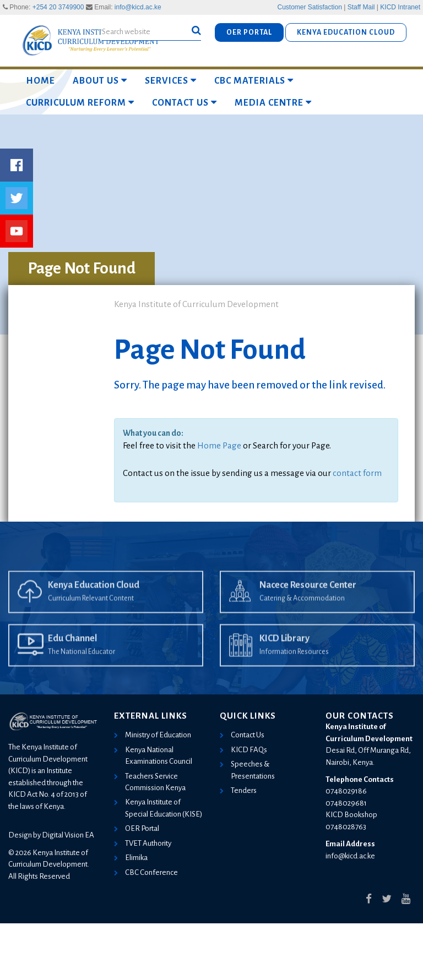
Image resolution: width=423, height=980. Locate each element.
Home (40, 81)
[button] (196, 31)
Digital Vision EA (68, 835)
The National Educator (82, 667)
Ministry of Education (158, 735)
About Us (100, 81)
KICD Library (284, 654)
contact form (357, 473)
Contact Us (185, 103)
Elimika (136, 858)
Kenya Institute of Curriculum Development (196, 304)
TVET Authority (148, 843)
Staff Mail (361, 7)
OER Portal (142, 828)
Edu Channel (72, 654)
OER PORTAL (249, 32)
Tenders (244, 790)
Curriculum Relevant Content (91, 614)
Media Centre (273, 103)
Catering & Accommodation (302, 614)
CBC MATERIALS (254, 81)
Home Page (219, 445)
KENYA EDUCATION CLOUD (346, 32)
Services (171, 81)
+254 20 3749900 (58, 7)
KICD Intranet (400, 7)
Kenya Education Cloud (94, 600)
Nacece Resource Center (308, 600)
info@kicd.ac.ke (138, 7)
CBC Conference (151, 872)
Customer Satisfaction (310, 7)
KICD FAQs (249, 750)
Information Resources (294, 667)
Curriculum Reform (80, 103)
